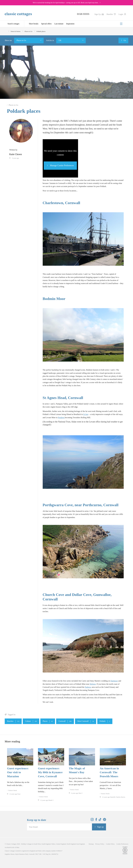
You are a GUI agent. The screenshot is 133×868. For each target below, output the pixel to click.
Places (48, 721)
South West (37, 844)
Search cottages (13, 24)
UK (60, 40)
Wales (53, 844)
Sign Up (99, 14)
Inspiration (70, 24)
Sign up (100, 827)
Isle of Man (16, 847)
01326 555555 (83, 14)
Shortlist (111, 14)
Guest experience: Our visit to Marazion (18, 772)
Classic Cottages (11, 844)
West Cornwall (86, 721)
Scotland (7, 847)
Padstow (88, 687)
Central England (61, 844)
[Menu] (121, 24)
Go (125, 40)
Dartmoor (114, 681)
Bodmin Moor (54, 299)
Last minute (59, 24)
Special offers (46, 24)
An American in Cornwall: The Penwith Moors (109, 772)
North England (71, 844)
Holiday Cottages (27, 844)
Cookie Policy (110, 844)
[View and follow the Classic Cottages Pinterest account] (105, 820)
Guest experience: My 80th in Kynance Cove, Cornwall (50, 772)
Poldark (105, 721)
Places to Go (21, 40)
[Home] (6, 31)
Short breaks (34, 24)
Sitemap (91, 844)
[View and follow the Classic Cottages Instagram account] (92, 820)
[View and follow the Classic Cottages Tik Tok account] (100, 820)
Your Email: (33, 827)
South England (46, 844)
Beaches (13, 721)
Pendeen (61, 418)
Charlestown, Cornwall (62, 203)
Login (122, 14)
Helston (93, 684)
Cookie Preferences (122, 844)
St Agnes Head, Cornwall (63, 398)
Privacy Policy (100, 844)
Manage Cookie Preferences (62, 165)
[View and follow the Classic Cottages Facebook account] (96, 820)
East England (80, 844)
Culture (31, 721)
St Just (86, 414)
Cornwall (65, 721)
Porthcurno (92, 505)
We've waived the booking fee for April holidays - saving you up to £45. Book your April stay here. (66, 3)
